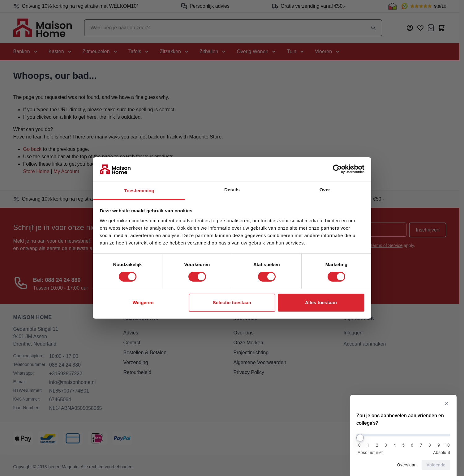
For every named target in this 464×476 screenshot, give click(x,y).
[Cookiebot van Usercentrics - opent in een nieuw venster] (337, 169)
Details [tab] (232, 190)
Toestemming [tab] (139, 191)
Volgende (436, 465)
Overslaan (407, 465)
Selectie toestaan (232, 302)
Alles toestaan (321, 302)
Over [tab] (325, 190)
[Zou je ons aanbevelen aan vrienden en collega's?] (403, 435)
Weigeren (143, 302)
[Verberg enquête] (447, 403)
